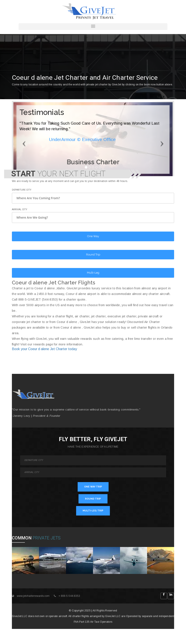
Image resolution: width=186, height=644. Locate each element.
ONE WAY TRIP (93, 487)
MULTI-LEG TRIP (93, 511)
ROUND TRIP (93, 499)
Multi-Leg (93, 273)
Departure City (22, 190)
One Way (93, 236)
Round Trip (93, 255)
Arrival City (20, 209)
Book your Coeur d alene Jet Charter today (44, 349)
